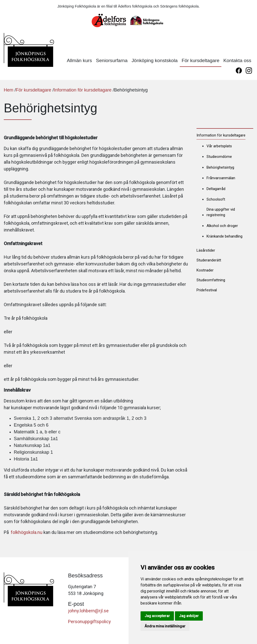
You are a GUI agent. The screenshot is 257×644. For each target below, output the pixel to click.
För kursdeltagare (201, 60)
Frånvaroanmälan (221, 178)
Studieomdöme (219, 157)
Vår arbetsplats (219, 146)
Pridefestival (207, 290)
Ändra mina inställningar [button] (165, 626)
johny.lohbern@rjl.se (88, 611)
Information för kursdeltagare (83, 90)
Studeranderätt (209, 260)
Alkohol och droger (222, 226)
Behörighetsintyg (220, 167)
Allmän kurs (79, 60)
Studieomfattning (211, 280)
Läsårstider (206, 250)
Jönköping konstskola (154, 60)
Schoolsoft (216, 199)
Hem (9, 90)
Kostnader (205, 270)
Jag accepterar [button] (157, 616)
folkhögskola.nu (27, 532)
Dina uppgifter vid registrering (221, 212)
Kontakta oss (237, 60)
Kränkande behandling (224, 236)
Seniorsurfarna (112, 60)
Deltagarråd (216, 189)
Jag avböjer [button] (189, 616)
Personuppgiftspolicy (89, 622)
